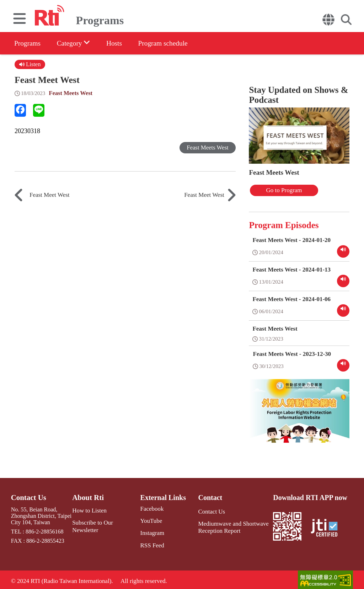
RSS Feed (150, 543)
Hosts (119, 43)
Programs (28, 43)
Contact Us (28, 496)
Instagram (150, 531)
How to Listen (90, 509)
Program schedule (171, 43)
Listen (30, 64)
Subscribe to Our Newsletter (106, 521)
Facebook (149, 508)
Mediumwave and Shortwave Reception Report (231, 526)
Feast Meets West (71, 93)
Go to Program (276, 190)
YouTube (149, 519)
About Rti (88, 496)
